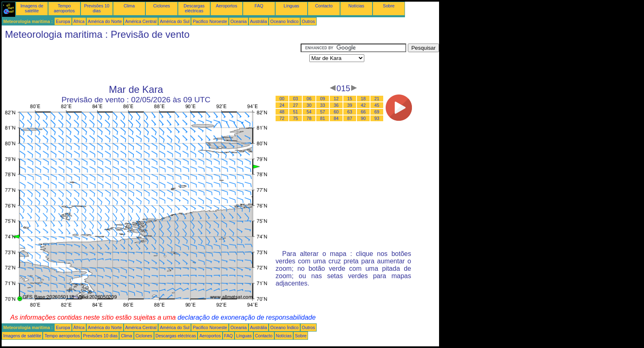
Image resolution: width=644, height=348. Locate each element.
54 (309, 112)
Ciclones (162, 6)
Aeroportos (226, 6)
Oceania (239, 21)
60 (336, 112)
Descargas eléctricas (194, 8)
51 (296, 112)
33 (323, 105)
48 (282, 112)
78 (309, 118)
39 (350, 105)
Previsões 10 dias (97, 8)
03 (296, 99)
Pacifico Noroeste (210, 21)
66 (363, 112)
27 (296, 105)
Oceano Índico (284, 21)
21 (377, 99)
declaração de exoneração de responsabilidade (246, 317)
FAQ (259, 6)
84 (336, 118)
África (79, 21)
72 (282, 118)
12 (336, 99)
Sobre (389, 6)
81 (323, 118)
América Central (141, 21)
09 (323, 99)
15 (350, 99)
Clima (129, 6)
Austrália (259, 21)
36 (336, 105)
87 (350, 118)
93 (377, 118)
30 (309, 105)
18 (363, 99)
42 (363, 105)
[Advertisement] (151, 62)
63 (350, 112)
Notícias (356, 6)
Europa (63, 21)
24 (282, 105)
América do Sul (175, 21)
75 (296, 118)
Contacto (324, 6)
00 (282, 99)
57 (323, 112)
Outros (308, 21)
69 (377, 112)
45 (377, 105)
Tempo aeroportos (64, 8)
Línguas (292, 6)
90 (363, 118)
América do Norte (105, 21)
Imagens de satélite (32, 8)
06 (309, 99)
